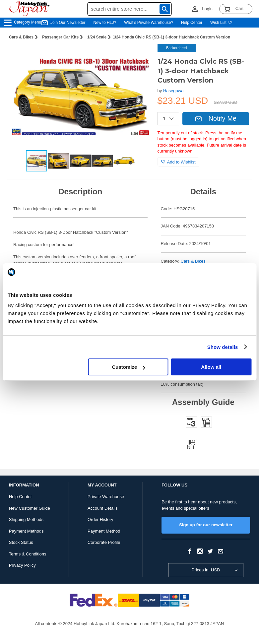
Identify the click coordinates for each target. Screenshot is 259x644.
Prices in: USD (206, 570)
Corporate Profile (104, 542)
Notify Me (216, 118)
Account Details (102, 508)
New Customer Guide (30, 508)
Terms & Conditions (28, 554)
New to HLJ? (105, 23)
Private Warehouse (106, 497)
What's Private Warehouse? (149, 23)
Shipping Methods (26, 519)
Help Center (192, 23)
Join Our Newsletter (68, 23)
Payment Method (104, 531)
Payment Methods (26, 531)
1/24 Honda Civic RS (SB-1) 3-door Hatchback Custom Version (171, 37)
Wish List (221, 23)
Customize (129, 367)
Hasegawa (173, 91)
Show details (223, 347)
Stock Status (21, 542)
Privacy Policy (22, 565)
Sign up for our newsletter (206, 525)
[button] (139, 56)
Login (207, 9)
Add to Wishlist (178, 162)
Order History (100, 519)
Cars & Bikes (21, 37)
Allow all (211, 367)
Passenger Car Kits (60, 37)
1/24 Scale (97, 37)
